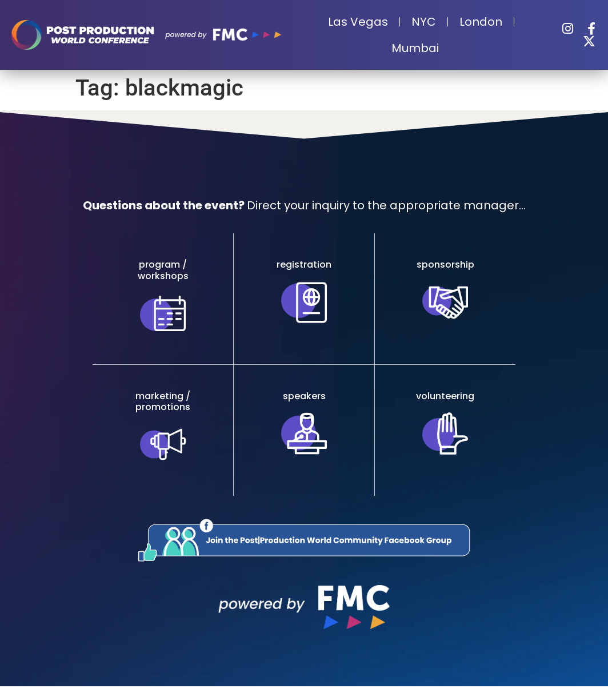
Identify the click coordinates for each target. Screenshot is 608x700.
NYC (424, 22)
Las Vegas (358, 22)
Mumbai (415, 48)
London (481, 22)
